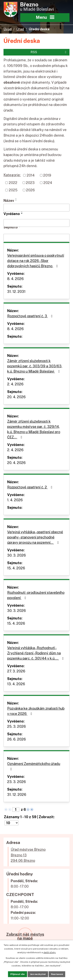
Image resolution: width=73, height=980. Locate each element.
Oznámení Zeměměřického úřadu (34, 766)
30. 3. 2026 (17, 555)
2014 (31, 175)
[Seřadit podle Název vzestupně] (16, 199)
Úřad (20, 29)
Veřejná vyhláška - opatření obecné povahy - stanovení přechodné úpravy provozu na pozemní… (35, 537)
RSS (49, 52)
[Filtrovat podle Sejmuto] (36, 238)
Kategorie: (12, 175)
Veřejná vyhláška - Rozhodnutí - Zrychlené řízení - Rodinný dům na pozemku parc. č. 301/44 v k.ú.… (36, 653)
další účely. (50, 952)
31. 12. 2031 (16, 292)
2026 (30, 190)
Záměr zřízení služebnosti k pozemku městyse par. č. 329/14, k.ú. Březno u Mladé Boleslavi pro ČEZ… (34, 429)
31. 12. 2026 (17, 795)
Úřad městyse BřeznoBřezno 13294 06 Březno (28, 855)
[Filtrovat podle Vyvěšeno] (36, 223)
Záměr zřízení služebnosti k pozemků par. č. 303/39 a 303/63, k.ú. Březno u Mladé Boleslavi (35, 366)
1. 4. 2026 (15, 500)
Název (9, 201)
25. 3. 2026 (17, 726)
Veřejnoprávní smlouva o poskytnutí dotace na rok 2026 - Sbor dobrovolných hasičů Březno (36, 261)
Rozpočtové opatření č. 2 (31, 487)
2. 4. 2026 (15, 384)
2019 (47, 175)
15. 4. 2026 (16, 568)
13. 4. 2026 (16, 684)
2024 (48, 183)
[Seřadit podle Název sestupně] (16, 200)
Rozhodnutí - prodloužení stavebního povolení (36, 595)
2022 (13, 183)
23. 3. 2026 (17, 782)
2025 (13, 190)
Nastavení (57, 974)
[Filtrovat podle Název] (36, 208)
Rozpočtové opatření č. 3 (31, 316)
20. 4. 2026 (16, 397)
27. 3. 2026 (16, 671)
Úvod (7, 29)
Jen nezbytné (38, 974)
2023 (30, 183)
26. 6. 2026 (17, 739)
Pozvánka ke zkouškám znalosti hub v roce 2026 (36, 711)
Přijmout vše (18, 974)
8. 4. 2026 (15, 279)
